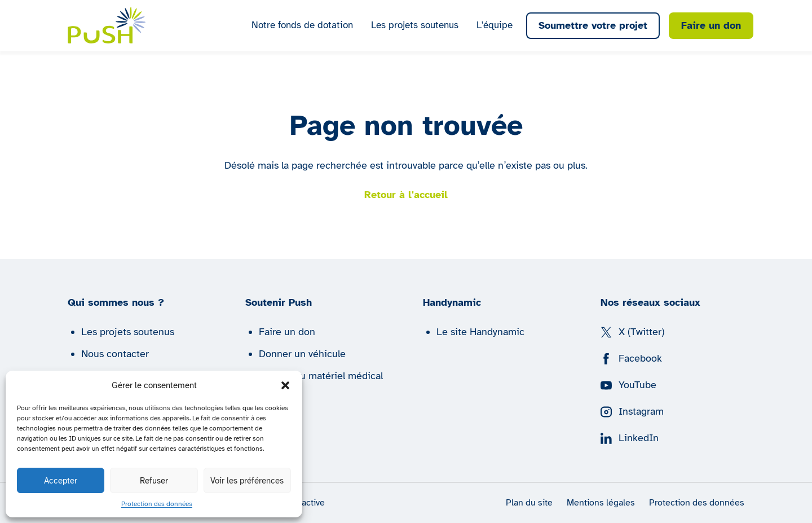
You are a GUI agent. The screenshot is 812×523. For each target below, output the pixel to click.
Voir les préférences (247, 481)
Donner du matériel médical (321, 376)
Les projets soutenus (415, 25)
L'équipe (495, 25)
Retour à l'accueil (406, 195)
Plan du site (529, 503)
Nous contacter (115, 354)
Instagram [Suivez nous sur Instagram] (632, 411)
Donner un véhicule (302, 354)
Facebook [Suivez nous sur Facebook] (631, 358)
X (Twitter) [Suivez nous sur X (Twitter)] (632, 332)
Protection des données (157, 504)
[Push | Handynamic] (107, 25)
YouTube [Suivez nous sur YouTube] (628, 385)
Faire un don (711, 25)
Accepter (61, 481)
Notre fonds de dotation (302, 25)
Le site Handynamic (480, 332)
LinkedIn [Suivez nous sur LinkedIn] (630, 438)
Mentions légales (601, 503)
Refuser (154, 481)
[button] (285, 385)
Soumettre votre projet (593, 25)
